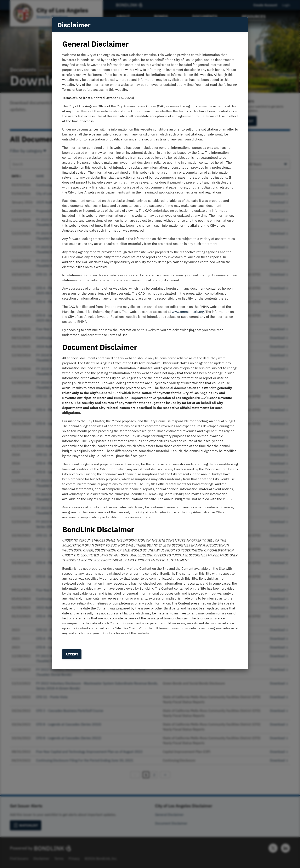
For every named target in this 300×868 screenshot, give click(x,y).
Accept (72, 654)
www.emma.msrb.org (188, 312)
